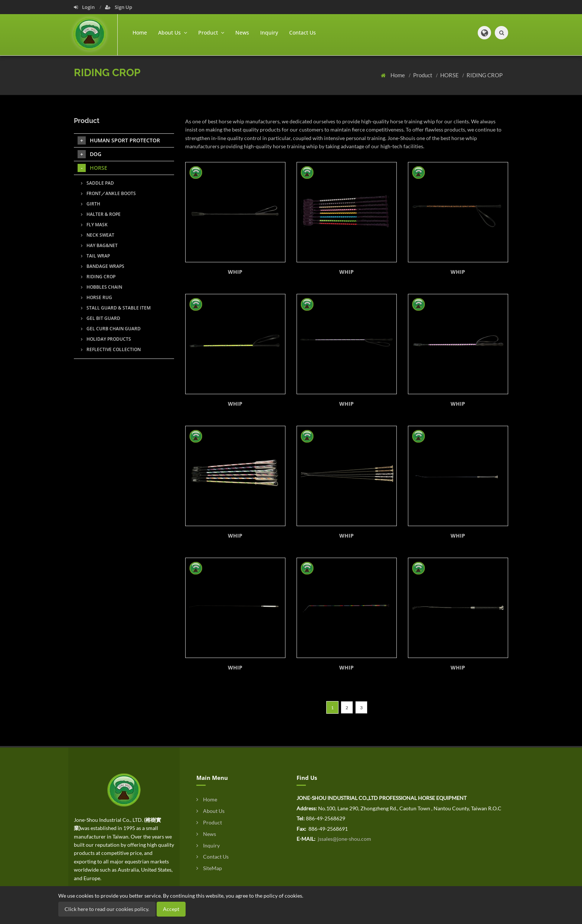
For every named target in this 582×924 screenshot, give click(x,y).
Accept (171, 909)
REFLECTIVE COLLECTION (111, 349)
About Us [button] (173, 33)
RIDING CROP (485, 75)
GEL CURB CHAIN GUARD (111, 329)
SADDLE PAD (97, 183)
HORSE (450, 75)
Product (423, 75)
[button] (484, 33)
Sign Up (119, 7)
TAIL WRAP (95, 256)
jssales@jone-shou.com (344, 839)
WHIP (235, 272)
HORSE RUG (97, 297)
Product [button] (211, 33)
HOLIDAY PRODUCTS (106, 339)
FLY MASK (94, 225)
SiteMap (209, 868)
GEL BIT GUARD (101, 318)
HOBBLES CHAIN (102, 287)
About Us (210, 811)
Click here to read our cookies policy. (107, 909)
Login (85, 7)
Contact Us (303, 33)
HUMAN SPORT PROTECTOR (119, 140)
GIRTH (91, 204)
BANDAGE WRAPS (103, 266)
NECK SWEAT (98, 235)
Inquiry (269, 33)
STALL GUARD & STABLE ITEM (116, 308)
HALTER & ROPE (101, 214)
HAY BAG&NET (99, 245)
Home (140, 33)
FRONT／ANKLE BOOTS (108, 193)
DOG (89, 154)
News (242, 33)
